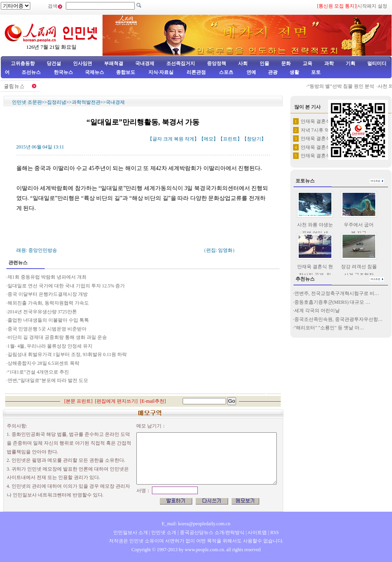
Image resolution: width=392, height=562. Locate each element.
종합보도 (126, 72)
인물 (264, 63)
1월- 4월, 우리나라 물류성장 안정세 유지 (50, 346)
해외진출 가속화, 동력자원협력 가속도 (48, 303)
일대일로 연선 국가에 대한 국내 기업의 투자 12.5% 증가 (66, 286)
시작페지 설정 (372, 6)
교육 (307, 63)
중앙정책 (217, 63)
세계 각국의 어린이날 (317, 311)
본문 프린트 (78, 401)
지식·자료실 (162, 72)
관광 (273, 72)
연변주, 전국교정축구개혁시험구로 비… (337, 293)
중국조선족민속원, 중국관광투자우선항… (339, 319)
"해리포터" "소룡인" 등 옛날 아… (329, 328)
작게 (189, 139)
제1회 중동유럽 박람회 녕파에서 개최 (47, 277)
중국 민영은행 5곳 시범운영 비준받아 (47, 329)
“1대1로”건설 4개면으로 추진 (39, 372)
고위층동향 (23, 63)
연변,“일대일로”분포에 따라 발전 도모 (48, 380)
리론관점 (196, 72)
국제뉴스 (95, 72)
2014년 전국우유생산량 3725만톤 (42, 312)
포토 (316, 72)
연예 (251, 72)
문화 (286, 63)
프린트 (230, 139)
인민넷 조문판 (27, 102)
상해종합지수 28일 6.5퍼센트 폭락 (43, 363)
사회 (243, 63)
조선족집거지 (181, 63)
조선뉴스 (32, 72)
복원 (179, 139)
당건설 (54, 63)
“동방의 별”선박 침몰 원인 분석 (343, 86)
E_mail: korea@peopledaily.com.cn (196, 524)
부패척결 (114, 63)
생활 (294, 72)
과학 (329, 63)
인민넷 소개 (163, 532)
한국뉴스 (63, 72)
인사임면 (83, 63)
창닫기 (254, 139)
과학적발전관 (86, 102)
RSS (275, 532)
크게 (168, 139)
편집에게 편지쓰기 (116, 401)
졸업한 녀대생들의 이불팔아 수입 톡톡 (48, 320)
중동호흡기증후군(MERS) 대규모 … (332, 302)
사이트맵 (257, 532)
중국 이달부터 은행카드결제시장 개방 (48, 294)
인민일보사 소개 (131, 532)
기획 (351, 63)
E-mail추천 (153, 401)
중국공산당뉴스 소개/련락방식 (212, 532)
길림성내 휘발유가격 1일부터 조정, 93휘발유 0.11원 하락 (67, 354)
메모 (209, 139)
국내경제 (145, 63)
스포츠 (226, 72)
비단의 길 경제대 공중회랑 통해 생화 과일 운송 (57, 337)
